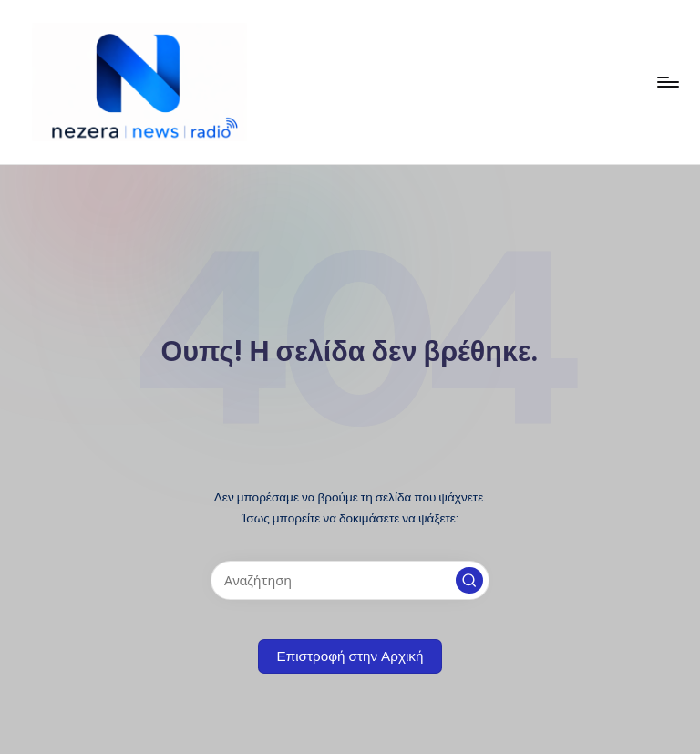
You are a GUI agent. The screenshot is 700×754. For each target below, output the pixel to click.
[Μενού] (667, 82)
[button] (469, 581)
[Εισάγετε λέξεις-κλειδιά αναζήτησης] (350, 580)
